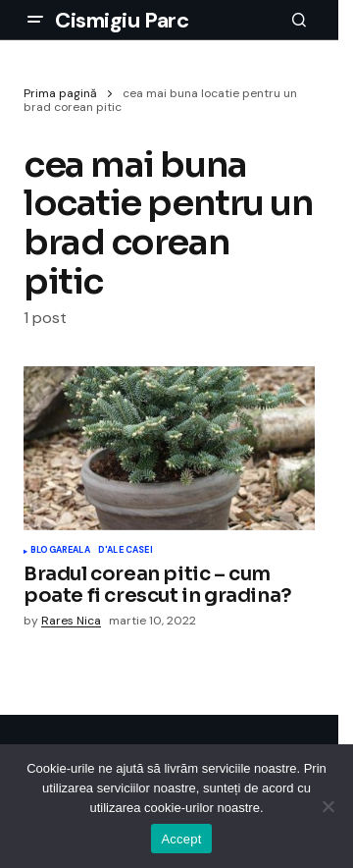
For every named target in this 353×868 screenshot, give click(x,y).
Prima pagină (60, 93)
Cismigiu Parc (122, 20)
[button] (35, 20)
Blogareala (60, 551)
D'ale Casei (126, 551)
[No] (328, 806)
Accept (181, 839)
